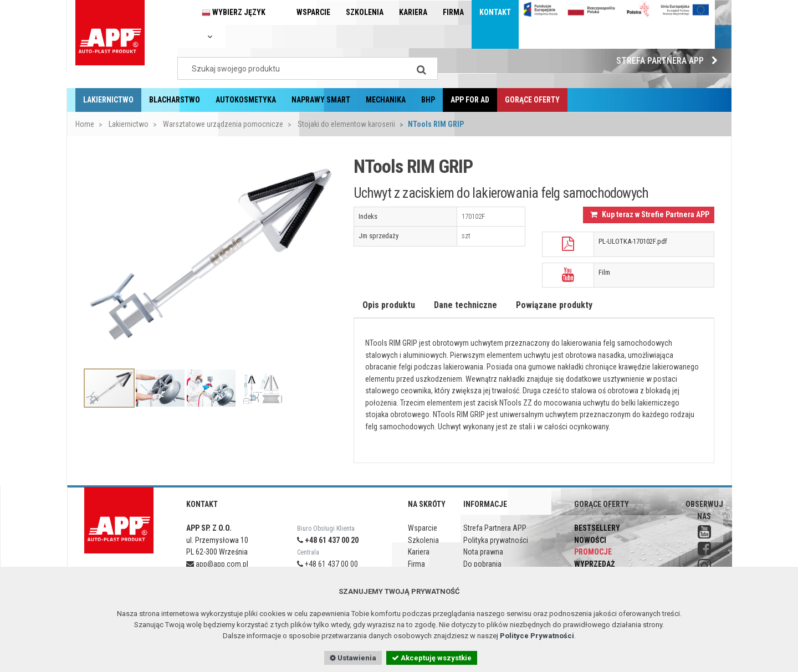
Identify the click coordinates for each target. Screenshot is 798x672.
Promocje (593, 552)
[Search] (421, 68)
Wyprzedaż (594, 564)
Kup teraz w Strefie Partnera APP (650, 214)
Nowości (590, 540)
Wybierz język (234, 24)
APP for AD (470, 100)
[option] (210, 255)
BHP (428, 100)
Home (85, 124)
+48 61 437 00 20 (328, 540)
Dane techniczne (465, 305)
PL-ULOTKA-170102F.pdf (633, 241)
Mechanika (386, 100)
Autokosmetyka (246, 100)
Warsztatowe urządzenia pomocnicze (222, 124)
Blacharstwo (175, 100)
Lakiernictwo (108, 100)
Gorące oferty (532, 100)
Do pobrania (482, 564)
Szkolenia (365, 12)
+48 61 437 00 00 (328, 564)
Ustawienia (353, 658)
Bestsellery (597, 528)
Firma (453, 12)
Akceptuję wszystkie (432, 658)
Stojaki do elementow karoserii (346, 124)
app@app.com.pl (217, 564)
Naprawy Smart (321, 100)
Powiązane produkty (554, 305)
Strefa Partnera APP (670, 61)
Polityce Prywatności (537, 636)
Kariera (413, 12)
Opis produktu (389, 305)
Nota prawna (483, 552)
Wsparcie (313, 12)
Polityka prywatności (496, 540)
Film (604, 272)
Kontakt (495, 12)
